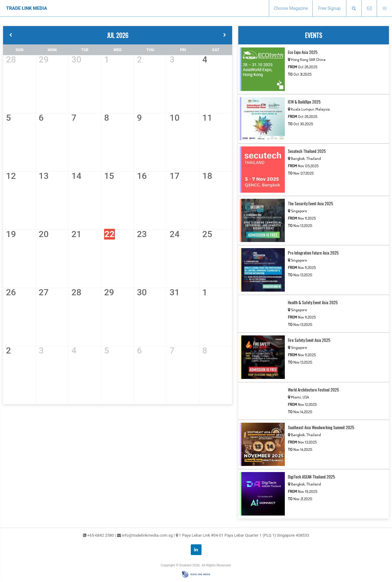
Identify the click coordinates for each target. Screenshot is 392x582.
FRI (183, 50)
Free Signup (329, 8)
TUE (85, 50)
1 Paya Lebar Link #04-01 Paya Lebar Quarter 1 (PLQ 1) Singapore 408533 (244, 535)
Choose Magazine (291, 8)
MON (52, 50)
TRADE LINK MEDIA (27, 8)
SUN (20, 50)
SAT (216, 50)
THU (150, 50)
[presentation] (354, 8)
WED (117, 50)
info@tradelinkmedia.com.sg (147, 535)
